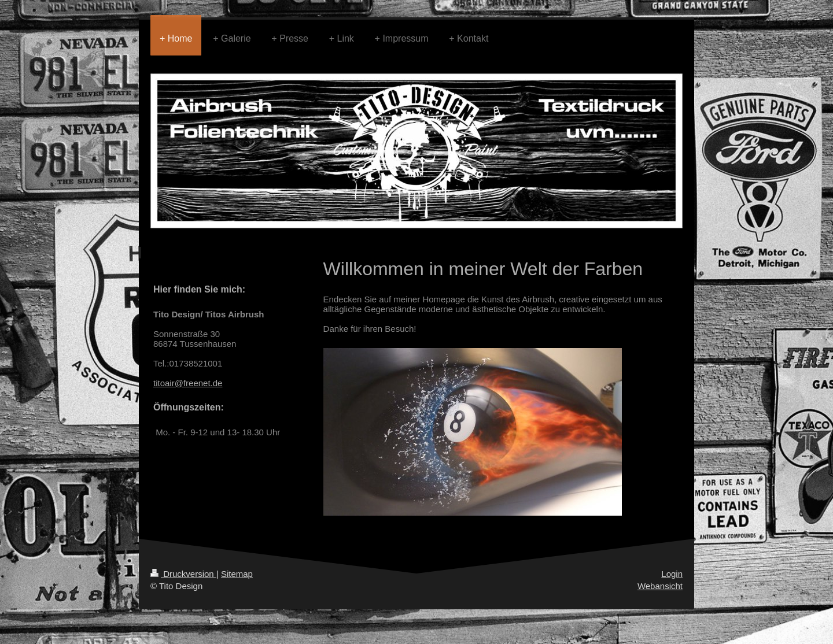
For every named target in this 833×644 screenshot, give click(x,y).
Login (672, 574)
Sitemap (237, 574)
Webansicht (660, 586)
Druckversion (183, 574)
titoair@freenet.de (188, 383)
